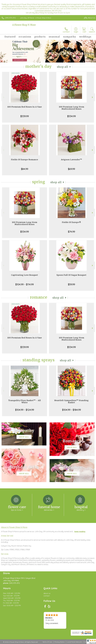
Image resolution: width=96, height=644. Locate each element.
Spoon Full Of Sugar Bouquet (71, 275)
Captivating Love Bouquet (25, 275)
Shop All (63, 67)
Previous (3, 97)
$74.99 (71, 232)
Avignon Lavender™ (71, 160)
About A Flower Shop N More (14, 527)
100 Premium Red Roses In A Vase (25, 107)
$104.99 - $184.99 (71, 410)
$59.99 (71, 284)
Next (93, 97)
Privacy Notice (59, 642)
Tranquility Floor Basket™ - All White (25, 401)
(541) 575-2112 (10, 18)
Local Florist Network (74, 642)
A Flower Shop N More (24, 25)
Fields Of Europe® (72, 222)
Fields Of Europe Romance (25, 160)
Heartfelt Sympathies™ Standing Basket (71, 401)
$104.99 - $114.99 (25, 284)
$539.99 (25, 116)
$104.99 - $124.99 (25, 410)
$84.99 (25, 169)
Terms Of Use (47, 642)
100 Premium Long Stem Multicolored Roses (72, 108)
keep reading (80, 531)
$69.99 (71, 169)
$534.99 (71, 116)
